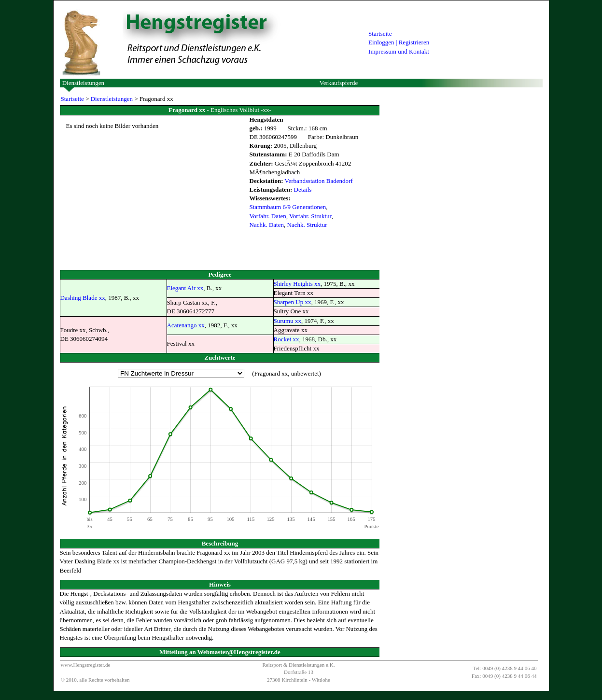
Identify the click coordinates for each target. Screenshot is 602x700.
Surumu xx (287, 321)
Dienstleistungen (83, 83)
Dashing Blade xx (83, 298)
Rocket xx (287, 339)
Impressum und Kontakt (399, 51)
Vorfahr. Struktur (310, 216)
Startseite (380, 34)
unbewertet (305, 373)
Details (303, 189)
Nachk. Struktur (307, 225)
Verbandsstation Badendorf (319, 181)
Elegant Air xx (185, 288)
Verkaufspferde (339, 83)
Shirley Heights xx (297, 284)
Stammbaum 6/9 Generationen (288, 207)
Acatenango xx (186, 325)
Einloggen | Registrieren (399, 42)
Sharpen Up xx (293, 302)
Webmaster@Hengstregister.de (239, 652)
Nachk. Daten (267, 225)
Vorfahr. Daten (268, 216)
